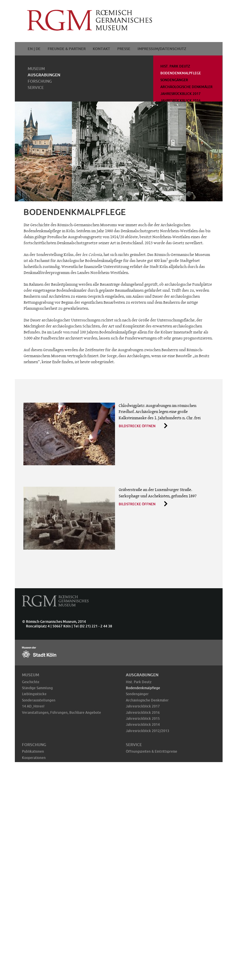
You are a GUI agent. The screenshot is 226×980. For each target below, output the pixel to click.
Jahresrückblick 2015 (143, 718)
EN (30, 49)
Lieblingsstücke (34, 694)
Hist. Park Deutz (175, 66)
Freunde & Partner (67, 49)
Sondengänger (174, 80)
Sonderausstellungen (39, 700)
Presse (124, 49)
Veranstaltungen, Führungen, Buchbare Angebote (61, 712)
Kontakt (101, 49)
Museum (36, 69)
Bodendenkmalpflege (181, 73)
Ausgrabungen (44, 75)
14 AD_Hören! (33, 706)
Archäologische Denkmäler (186, 87)
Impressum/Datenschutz (162, 49)
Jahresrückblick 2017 (180, 94)
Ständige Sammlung (37, 688)
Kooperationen (34, 758)
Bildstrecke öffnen (137, 426)
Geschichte (31, 682)
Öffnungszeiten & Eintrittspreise (152, 751)
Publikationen (33, 751)
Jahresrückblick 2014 (143, 724)
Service (36, 88)
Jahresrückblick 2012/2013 (148, 731)
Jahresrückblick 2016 (180, 101)
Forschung (40, 81)
